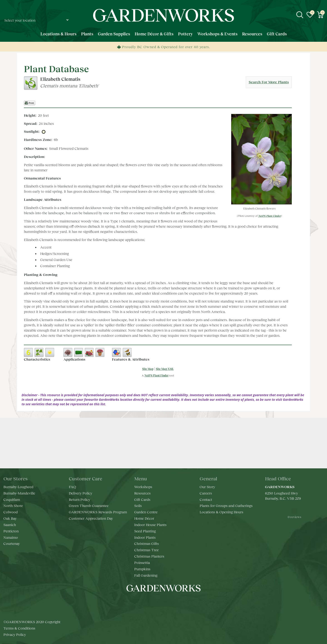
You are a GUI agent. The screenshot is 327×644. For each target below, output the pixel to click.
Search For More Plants (269, 82)
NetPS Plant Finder (270, 216)
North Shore (13, 505)
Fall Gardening (146, 575)
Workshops (143, 487)
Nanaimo (11, 537)
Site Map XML (165, 369)
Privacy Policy (15, 634)
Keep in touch (164, 454)
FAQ (72, 487)
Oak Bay (10, 518)
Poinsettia (142, 562)
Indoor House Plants (150, 525)
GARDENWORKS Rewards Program (98, 512)
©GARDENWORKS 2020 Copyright (32, 622)
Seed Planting (145, 531)
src (300, 15)
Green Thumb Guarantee (89, 505)
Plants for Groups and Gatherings (226, 505)
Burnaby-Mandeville (19, 493)
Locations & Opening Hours (221, 512)
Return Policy (79, 499)
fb (150, 602)
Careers (206, 493)
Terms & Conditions (19, 628)
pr (177, 602)
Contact (206, 499)
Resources (142, 493)
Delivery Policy (81, 493)
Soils (138, 505)
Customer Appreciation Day (91, 518)
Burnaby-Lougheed (18, 487)
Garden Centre (146, 512)
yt (168, 602)
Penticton (11, 531)
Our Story (207, 487)
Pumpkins (142, 569)
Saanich (10, 525)
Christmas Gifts (146, 543)
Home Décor (144, 518)
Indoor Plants (145, 537)
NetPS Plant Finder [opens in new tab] (156, 375)
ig (159, 602)
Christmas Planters (149, 556)
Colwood (11, 512)
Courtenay (12, 543)
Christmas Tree (146, 550)
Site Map (148, 369)
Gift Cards (142, 499)
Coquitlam (12, 499)
